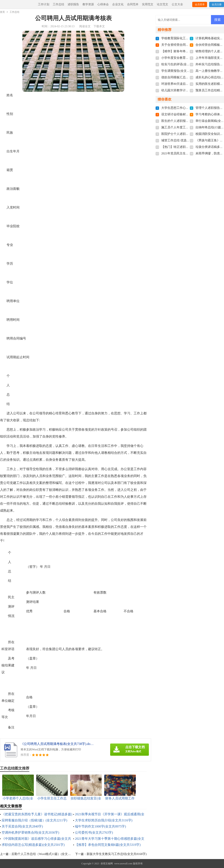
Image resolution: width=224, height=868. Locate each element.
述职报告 (73, 4)
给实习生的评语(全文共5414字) (182, 64)
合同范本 (133, 4)
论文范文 (163, 4)
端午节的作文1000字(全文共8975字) (100, 826)
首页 (2, 12)
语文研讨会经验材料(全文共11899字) (186, 114)
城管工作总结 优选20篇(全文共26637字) (188, 140)
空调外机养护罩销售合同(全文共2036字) (30, 833)
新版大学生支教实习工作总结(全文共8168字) (117, 854)
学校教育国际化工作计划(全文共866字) (188, 38)
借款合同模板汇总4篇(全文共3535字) (186, 77)
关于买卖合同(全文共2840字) (22, 826)
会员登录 (200, 4)
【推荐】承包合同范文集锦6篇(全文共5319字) (108, 845)
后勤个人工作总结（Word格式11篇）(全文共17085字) (47, 854)
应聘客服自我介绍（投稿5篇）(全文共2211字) (34, 820)
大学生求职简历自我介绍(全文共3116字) (104, 820)
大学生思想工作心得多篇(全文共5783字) (188, 108)
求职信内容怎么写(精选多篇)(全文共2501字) (33, 845)
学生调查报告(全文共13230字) (181, 71)
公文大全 (177, 4)
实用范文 (148, 4)
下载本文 (99, 26)
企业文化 (118, 4)
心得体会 (103, 4)
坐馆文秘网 (107, 864)
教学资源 (88, 4)
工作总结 (58, 4)
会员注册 (217, 4)
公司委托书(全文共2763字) (94, 833)
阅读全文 (85, 26)
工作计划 (44, 4)
